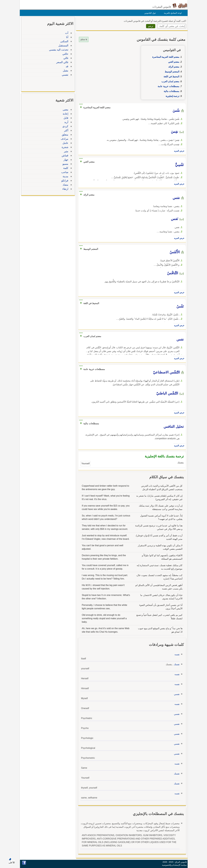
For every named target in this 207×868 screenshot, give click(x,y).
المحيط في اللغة (171, 77)
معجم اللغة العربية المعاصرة (165, 57)
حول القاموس (149, 13)
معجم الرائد (173, 67)
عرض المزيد (178, 151)
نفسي (176, 694)
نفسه (176, 654)
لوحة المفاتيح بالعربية (172, 13)
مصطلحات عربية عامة (168, 86)
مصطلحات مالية (171, 91)
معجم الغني (173, 62)
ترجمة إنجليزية (172, 96)
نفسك (176, 664)
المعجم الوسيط (171, 72)
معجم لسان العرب (170, 81)
